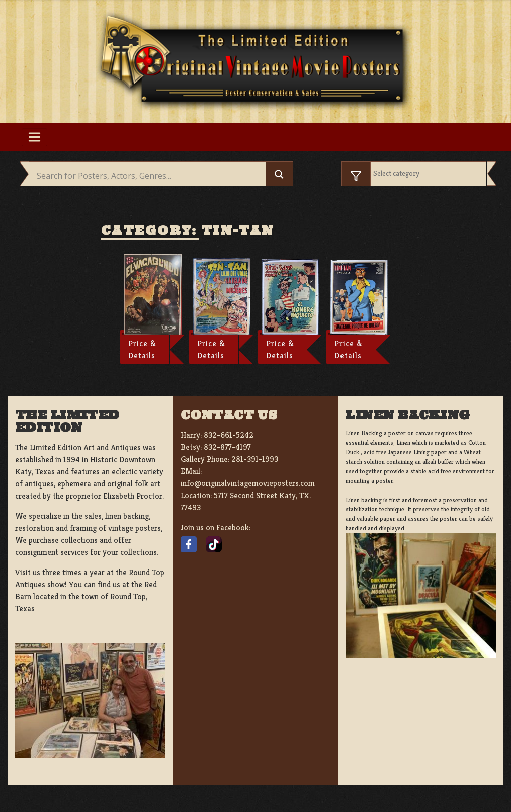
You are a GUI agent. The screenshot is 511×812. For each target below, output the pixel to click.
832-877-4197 (227, 447)
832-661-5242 (229, 435)
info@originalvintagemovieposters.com (248, 483)
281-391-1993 (255, 459)
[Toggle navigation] (34, 137)
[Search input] (150, 176)
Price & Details (142, 349)
